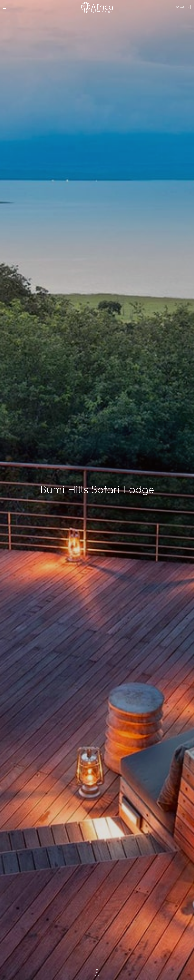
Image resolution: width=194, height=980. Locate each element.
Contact (180, 7)
